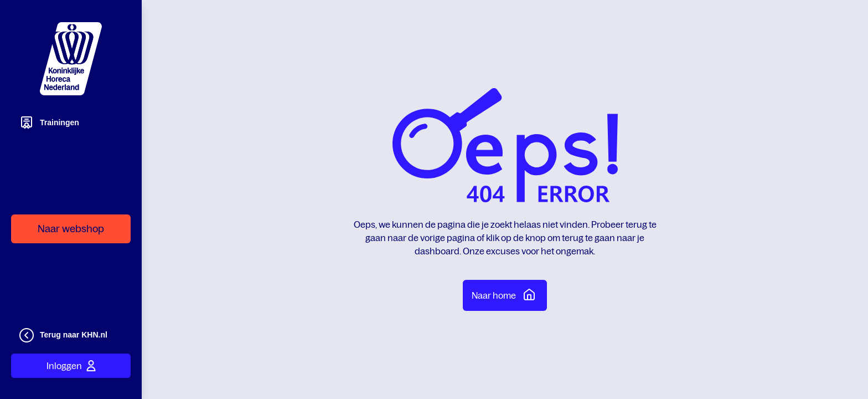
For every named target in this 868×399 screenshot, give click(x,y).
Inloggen (71, 366)
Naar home (505, 294)
